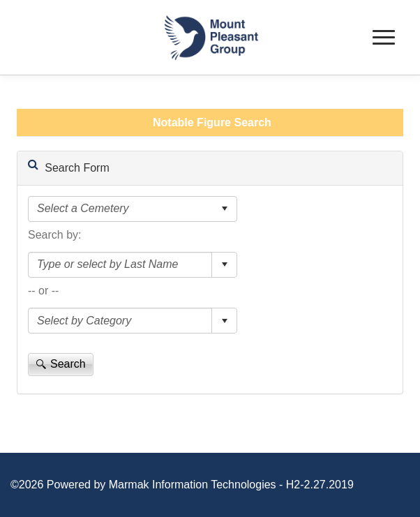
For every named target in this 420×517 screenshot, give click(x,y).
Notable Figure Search (212, 122)
